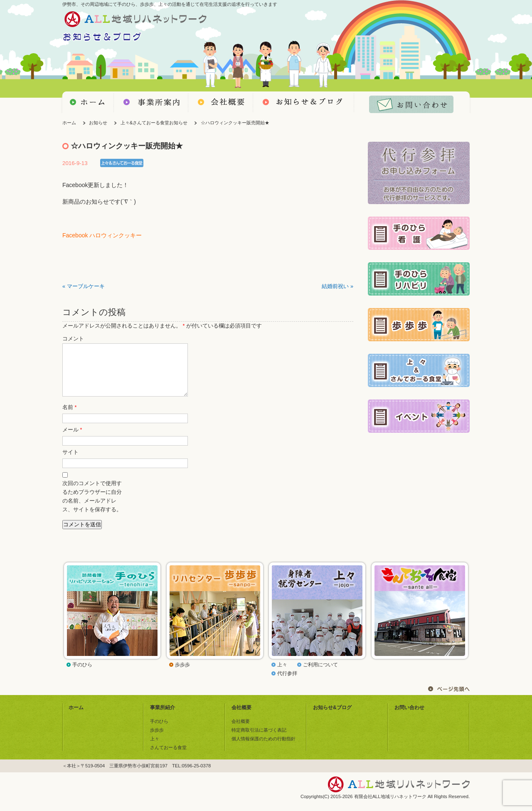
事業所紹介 (163, 717)
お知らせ (98, 123)
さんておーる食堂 (168, 757)
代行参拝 (287, 683)
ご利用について (320, 675)
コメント (73, 339)
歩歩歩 (182, 675)
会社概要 (241, 717)
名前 (69, 417)
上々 (282, 675)
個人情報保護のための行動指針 (264, 749)
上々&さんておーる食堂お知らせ (154, 123)
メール (72, 440)
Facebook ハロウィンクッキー (102, 235)
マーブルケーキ (86, 286)
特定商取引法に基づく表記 (259, 740)
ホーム (69, 123)
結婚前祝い (335, 286)
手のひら (82, 675)
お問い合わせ (409, 717)
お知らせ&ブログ (332, 717)
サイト (70, 462)
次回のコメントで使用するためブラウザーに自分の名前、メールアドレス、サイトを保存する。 (92, 507)
